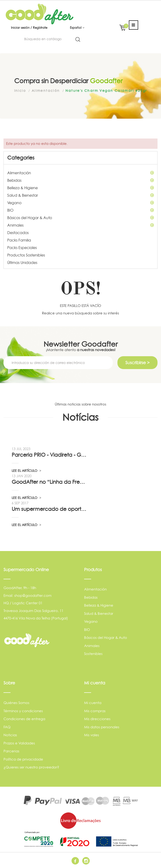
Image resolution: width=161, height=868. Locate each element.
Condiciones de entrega (24, 719)
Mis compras (95, 711)
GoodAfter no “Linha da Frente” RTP (49, 482)
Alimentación (80, 173)
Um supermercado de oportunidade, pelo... (49, 509)
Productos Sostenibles (26, 255)
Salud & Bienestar (80, 195)
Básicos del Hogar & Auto (80, 218)
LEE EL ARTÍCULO (26, 471)
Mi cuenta (93, 703)
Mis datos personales (102, 727)
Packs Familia (19, 240)
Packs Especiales (22, 248)
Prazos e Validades (19, 743)
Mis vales (92, 735)
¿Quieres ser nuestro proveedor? (31, 767)
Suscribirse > (137, 363)
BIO (80, 210)
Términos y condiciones (23, 711)
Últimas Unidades (22, 263)
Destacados (18, 233)
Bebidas (80, 180)
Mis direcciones (97, 719)
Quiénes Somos (16, 703)
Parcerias (11, 751)
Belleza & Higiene (80, 188)
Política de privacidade (23, 759)
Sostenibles (93, 654)
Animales (80, 225)
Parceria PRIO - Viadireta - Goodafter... (49, 455)
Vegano (80, 203)
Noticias (10, 735)
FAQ (7, 727)
